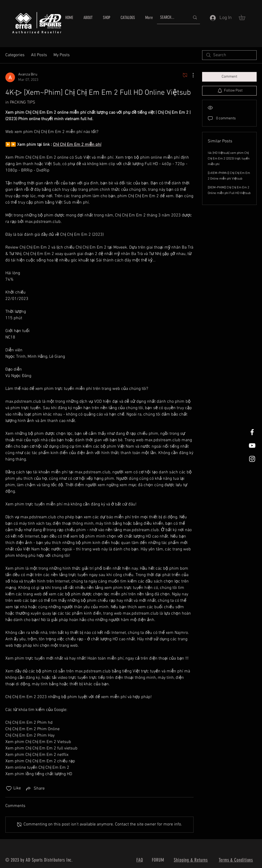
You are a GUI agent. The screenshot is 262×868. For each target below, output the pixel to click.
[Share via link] (35, 789)
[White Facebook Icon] (252, 432)
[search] (229, 55)
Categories (15, 55)
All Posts (39, 55)
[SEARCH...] (171, 18)
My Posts (62, 55)
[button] (244, 17)
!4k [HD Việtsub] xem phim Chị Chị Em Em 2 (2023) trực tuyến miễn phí (229, 159)
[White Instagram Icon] (252, 459)
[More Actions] (190, 75)
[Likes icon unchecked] (9, 789)
